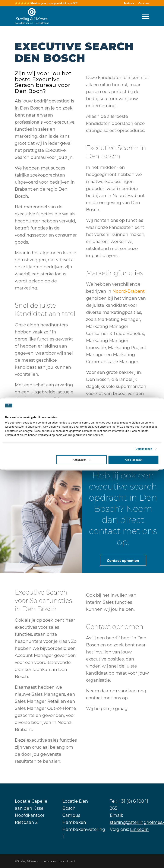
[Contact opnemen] (123, 560)
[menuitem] (129, 3)
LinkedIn (139, 829)
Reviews (129, 3)
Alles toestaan (134, 460)
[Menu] (143, 16)
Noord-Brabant (128, 291)
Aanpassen (82, 460)
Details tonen (144, 449)
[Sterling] (32, 16)
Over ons (144, 3)
